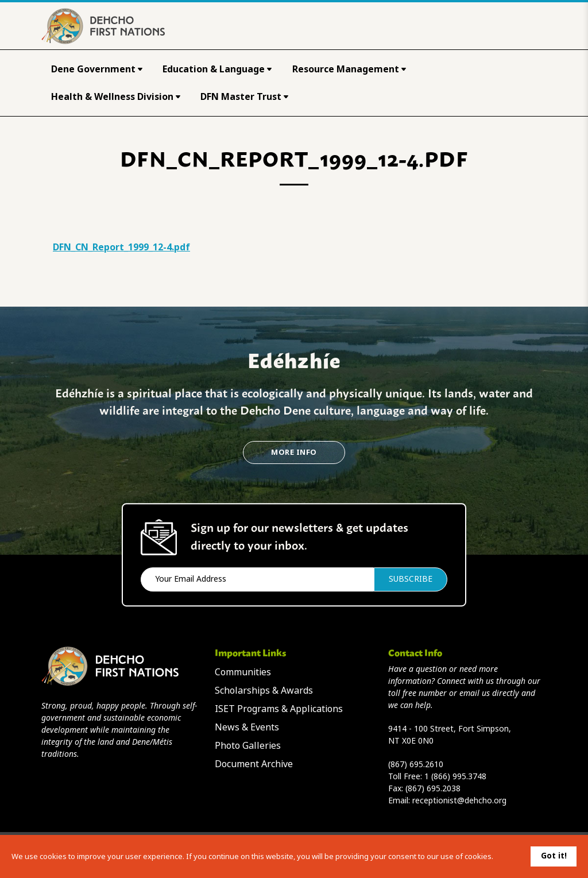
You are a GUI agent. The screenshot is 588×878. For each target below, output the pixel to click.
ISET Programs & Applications (279, 709)
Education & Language (217, 69)
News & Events (247, 727)
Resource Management (349, 69)
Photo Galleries (248, 746)
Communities (243, 672)
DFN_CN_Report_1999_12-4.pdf (121, 247)
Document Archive (254, 764)
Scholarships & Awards (264, 691)
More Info (294, 452)
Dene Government (97, 69)
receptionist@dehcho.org (459, 800)
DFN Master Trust (244, 97)
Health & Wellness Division (116, 97)
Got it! (554, 856)
